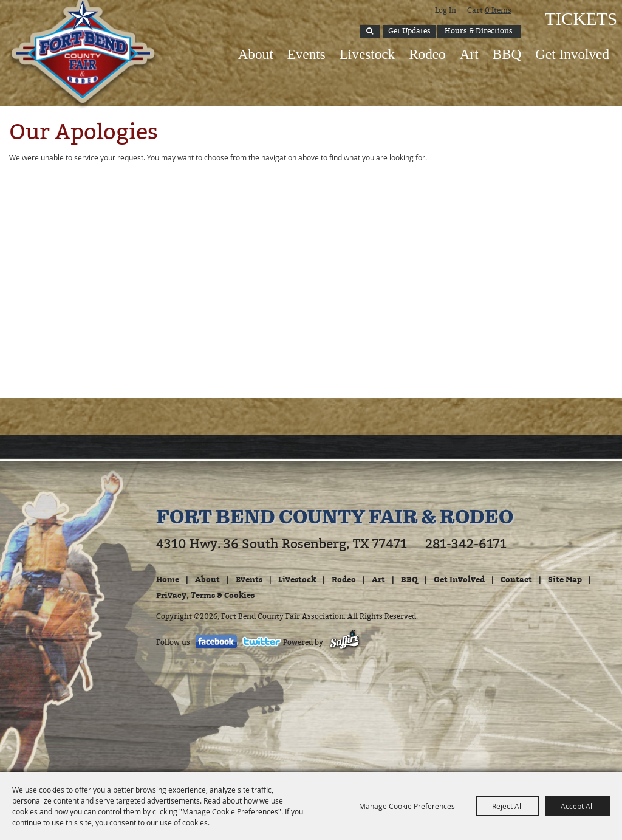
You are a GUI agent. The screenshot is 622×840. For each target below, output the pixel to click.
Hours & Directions (479, 31)
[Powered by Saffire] (345, 642)
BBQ (507, 54)
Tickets (580, 19)
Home (168, 579)
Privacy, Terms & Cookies (205, 595)
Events (306, 54)
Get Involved (572, 54)
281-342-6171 (466, 544)
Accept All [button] (577, 806)
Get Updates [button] (409, 31)
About (256, 54)
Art (469, 54)
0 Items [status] (498, 10)
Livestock (367, 54)
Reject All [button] (508, 806)
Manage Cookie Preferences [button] (407, 806)
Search (370, 32)
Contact (516, 579)
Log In (446, 10)
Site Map (565, 579)
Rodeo (427, 54)
